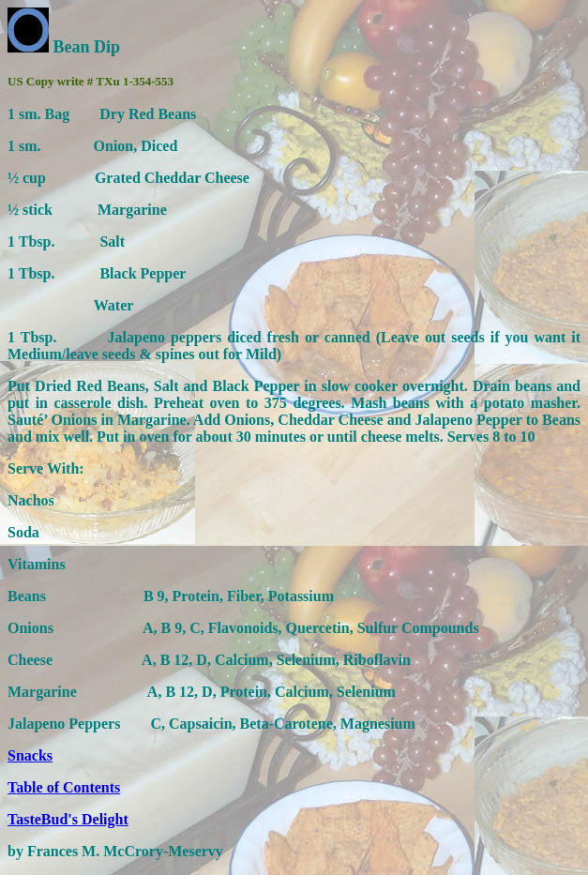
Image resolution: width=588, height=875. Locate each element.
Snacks (30, 755)
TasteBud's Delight (68, 819)
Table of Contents (64, 787)
